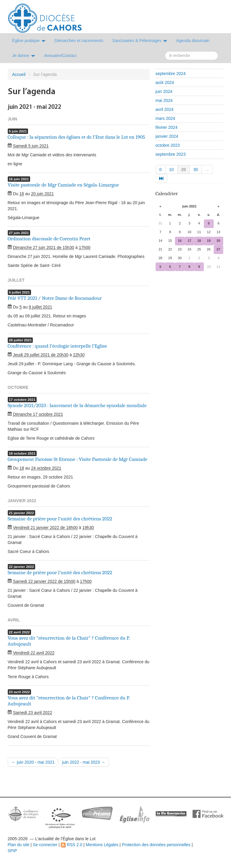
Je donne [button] (24, 56)
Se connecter (45, 845)
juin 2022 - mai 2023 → (84, 762)
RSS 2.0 (72, 845)
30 (196, 169)
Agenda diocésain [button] (193, 41)
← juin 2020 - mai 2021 (33, 762)
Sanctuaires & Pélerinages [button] (140, 41)
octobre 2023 (168, 145)
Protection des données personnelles (156, 845)
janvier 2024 (167, 136)
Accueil (19, 74)
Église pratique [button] (29, 41)
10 (171, 169)
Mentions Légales (102, 845)
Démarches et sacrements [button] (79, 41)
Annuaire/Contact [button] (60, 56)
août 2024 (165, 82)
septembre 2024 (171, 74)
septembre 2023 (171, 154)
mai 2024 (164, 100)
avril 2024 (165, 109)
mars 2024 (165, 118)
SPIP (13, 851)
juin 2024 (164, 91)
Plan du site (19, 845)
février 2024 (167, 127)
